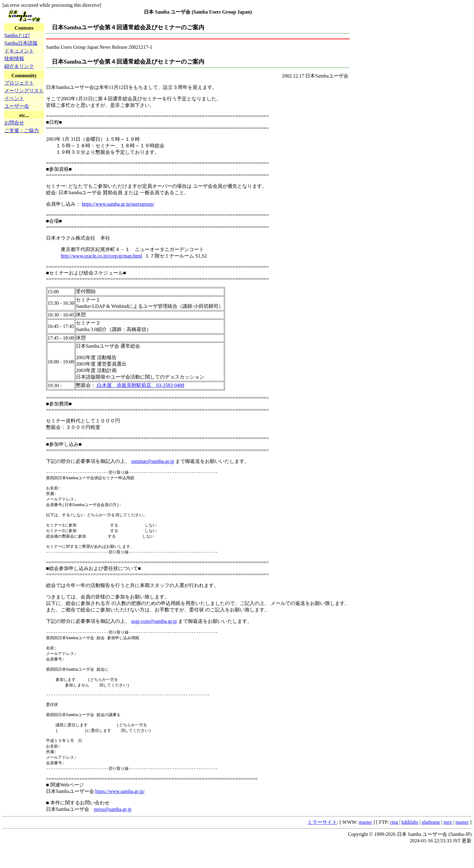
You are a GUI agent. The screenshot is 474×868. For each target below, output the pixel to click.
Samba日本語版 (21, 43)
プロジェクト (19, 83)
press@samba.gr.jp (113, 830)
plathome (431, 843)
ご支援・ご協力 (22, 130)
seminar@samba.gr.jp (153, 461)
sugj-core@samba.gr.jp (154, 629)
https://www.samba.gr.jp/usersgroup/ (118, 204)
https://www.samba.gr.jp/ (120, 813)
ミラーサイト (322, 843)
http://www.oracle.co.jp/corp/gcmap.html (102, 256)
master (366, 843)
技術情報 (14, 59)
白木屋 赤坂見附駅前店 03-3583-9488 (140, 385)
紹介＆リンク (19, 66)
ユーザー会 (17, 106)
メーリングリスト (24, 91)
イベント (14, 98)
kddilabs (410, 843)
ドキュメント (19, 51)
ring (394, 843)
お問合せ (14, 123)
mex (448, 843)
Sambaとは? (17, 35)
